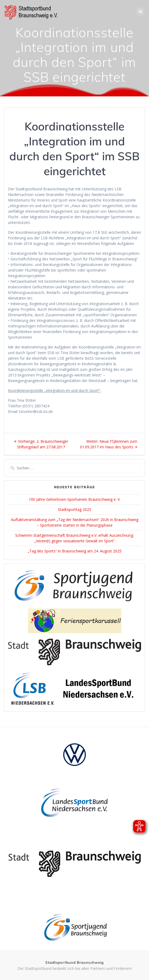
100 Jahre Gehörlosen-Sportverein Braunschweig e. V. (75, 499)
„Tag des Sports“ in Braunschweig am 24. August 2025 (75, 551)
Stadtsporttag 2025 (74, 509)
